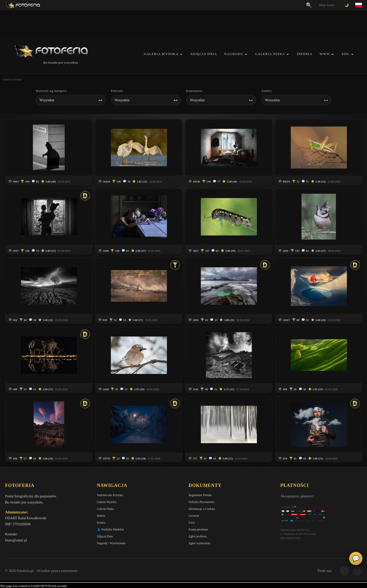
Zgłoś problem (198, 536)
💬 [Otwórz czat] (356, 558)
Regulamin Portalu (200, 495)
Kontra (101, 523)
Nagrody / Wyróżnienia (111, 543)
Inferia (305, 54)
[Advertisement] (183, 23)
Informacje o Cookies (202, 509)
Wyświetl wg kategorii (51, 91)
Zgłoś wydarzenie (200, 543)
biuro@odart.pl (16, 540)
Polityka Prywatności (202, 502)
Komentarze (194, 91)
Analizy (267, 91)
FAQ (192, 523)
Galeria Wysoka (161, 54)
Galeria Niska (270, 54)
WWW (325, 54)
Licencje (194, 516)
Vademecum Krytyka (110, 495)
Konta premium (198, 529)
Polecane (117, 91)
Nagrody (234, 54)
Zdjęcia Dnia (204, 54)
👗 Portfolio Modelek (110, 529)
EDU (346, 54)
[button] (181, 54)
